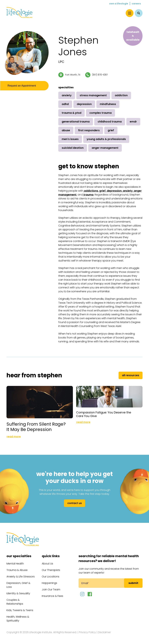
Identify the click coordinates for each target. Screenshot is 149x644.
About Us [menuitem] (47, 564)
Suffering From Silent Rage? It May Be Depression (36, 427)
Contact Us (75, 503)
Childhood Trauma (110, 122)
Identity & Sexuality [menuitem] (18, 593)
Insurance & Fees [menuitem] (52, 596)
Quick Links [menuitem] (51, 556)
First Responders (89, 130)
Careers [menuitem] (136, 4)
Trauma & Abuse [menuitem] (17, 570)
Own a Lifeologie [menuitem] (119, 4)
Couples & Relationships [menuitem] (15, 602)
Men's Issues (70, 139)
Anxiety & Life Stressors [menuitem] (21, 577)
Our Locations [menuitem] (51, 577)
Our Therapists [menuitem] (51, 570)
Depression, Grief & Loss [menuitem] (18, 585)
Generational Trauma (76, 122)
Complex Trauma (100, 113)
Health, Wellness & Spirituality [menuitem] (18, 619)
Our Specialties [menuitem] (19, 556)
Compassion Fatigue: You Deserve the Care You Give (104, 412)
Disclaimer (104, 632)
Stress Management (93, 95)
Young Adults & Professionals (106, 139)
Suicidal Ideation (73, 148)
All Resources (131, 375)
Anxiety (67, 95)
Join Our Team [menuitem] (51, 589)
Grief (111, 130)
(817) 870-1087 (100, 75)
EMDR (133, 122)
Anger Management (105, 148)
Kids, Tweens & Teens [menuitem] (20, 610)
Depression (84, 104)
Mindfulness (108, 104)
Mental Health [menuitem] (15, 564)
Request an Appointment (23, 86)
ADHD (65, 104)
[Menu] (130, 13)
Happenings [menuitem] (49, 583)
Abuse (66, 130)
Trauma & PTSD (72, 113)
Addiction (121, 95)
